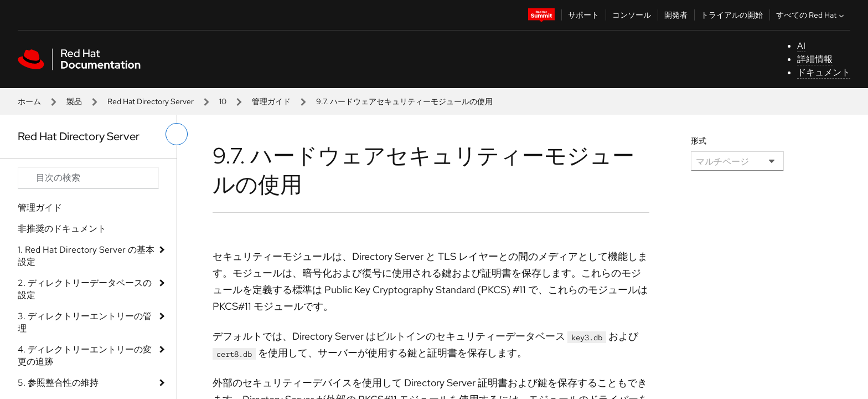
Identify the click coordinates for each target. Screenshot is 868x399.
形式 (699, 141)
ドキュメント (824, 72)
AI (801, 46)
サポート (583, 15)
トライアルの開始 (732, 15)
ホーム (29, 101)
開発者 (676, 15)
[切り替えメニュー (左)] (177, 134)
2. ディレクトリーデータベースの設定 (85, 289)
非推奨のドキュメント (62, 229)
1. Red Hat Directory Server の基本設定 (86, 256)
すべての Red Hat (811, 15)
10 (223, 101)
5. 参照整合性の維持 (58, 383)
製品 (74, 101)
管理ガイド (271, 101)
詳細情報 (815, 59)
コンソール (632, 15)
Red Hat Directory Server (151, 101)
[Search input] (88, 178)
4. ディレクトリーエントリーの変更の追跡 (85, 355)
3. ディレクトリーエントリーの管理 (85, 322)
